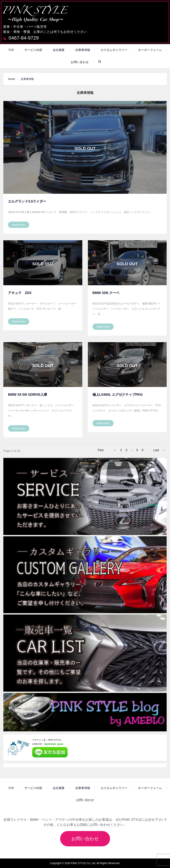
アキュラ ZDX (20, 293)
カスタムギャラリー (114, 50)
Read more (19, 225)
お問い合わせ (80, 62)
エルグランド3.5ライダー (27, 201)
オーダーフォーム (150, 50)
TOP (11, 50)
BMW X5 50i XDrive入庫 (28, 395)
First (101, 450)
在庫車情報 (83, 50)
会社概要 (59, 50)
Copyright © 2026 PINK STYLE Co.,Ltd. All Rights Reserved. (85, 863)
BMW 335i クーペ (106, 293)
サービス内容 (33, 50)
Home (11, 79)
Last (156, 450)
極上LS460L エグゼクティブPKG (118, 395)
